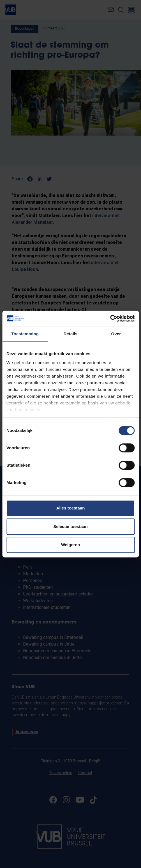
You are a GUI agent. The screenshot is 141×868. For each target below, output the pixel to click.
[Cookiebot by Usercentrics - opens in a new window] (110, 318)
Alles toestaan (71, 508)
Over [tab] (116, 334)
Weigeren (70, 545)
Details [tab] (71, 334)
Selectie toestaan (70, 526)
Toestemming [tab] (25, 334)
